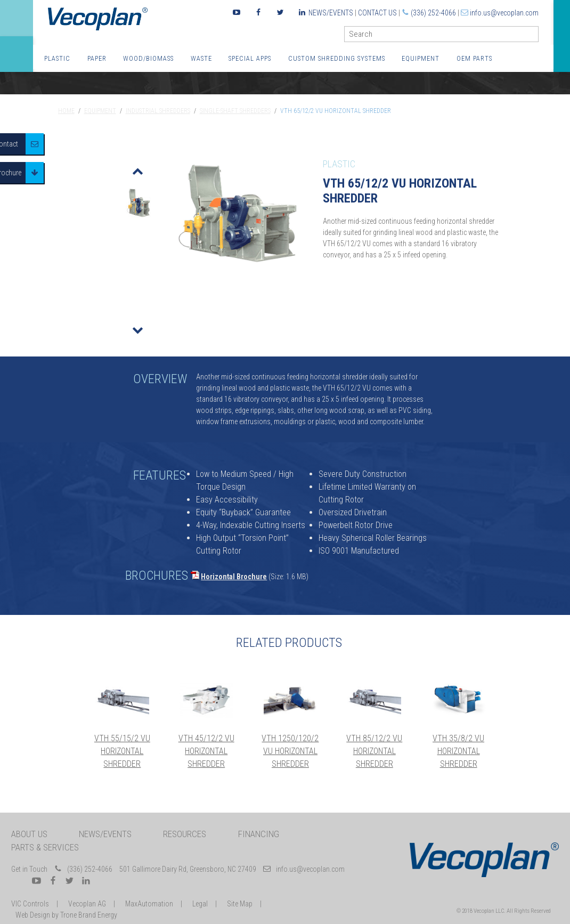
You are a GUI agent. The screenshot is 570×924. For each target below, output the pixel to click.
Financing (259, 834)
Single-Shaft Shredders (235, 111)
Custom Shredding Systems (337, 58)
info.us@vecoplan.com (504, 13)
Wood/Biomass (148, 58)
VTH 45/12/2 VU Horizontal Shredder (206, 751)
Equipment (421, 58)
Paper (97, 58)
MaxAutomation (149, 904)
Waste (201, 58)
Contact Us (377, 13)
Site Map (240, 904)
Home (66, 111)
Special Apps (250, 58)
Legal (200, 904)
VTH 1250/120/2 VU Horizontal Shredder (290, 751)
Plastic (57, 58)
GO (534, 37)
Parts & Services (45, 847)
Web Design (33, 915)
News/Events (331, 13)
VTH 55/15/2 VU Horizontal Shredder (122, 751)
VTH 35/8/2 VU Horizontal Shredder (458, 751)
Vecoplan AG (87, 904)
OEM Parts (474, 58)
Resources (185, 834)
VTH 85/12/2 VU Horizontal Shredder (374, 751)
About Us (29, 834)
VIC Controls (30, 904)
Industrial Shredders (158, 111)
